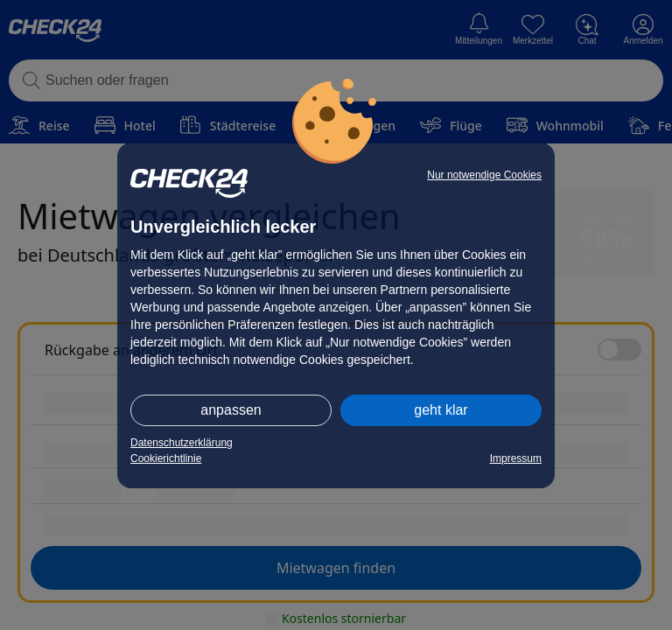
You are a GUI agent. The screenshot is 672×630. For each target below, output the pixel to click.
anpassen (231, 410)
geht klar (441, 410)
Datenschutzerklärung (182, 443)
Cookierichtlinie (166, 458)
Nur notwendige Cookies (484, 175)
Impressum (516, 458)
